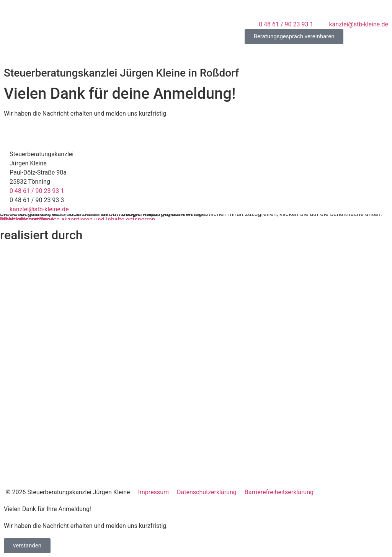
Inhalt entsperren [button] (23, 220)
